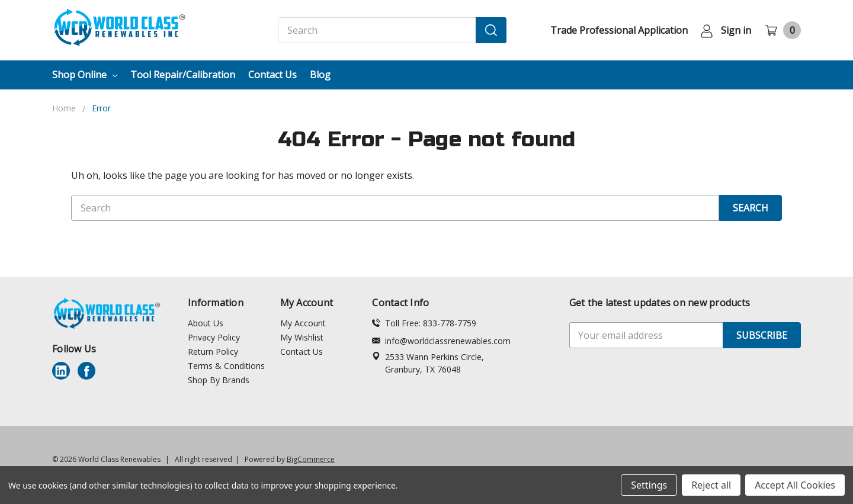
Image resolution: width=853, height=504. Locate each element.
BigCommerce (311, 459)
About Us (206, 323)
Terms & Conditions (226, 366)
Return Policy (213, 351)
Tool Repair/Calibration (183, 75)
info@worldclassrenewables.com (441, 341)
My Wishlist (302, 337)
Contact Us (272, 75)
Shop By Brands (219, 380)
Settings (649, 485)
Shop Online (85, 75)
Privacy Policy (214, 337)
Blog (320, 75)
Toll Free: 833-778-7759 (424, 323)
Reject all (711, 485)
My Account (303, 323)
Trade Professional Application (619, 30)
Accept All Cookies (795, 485)
